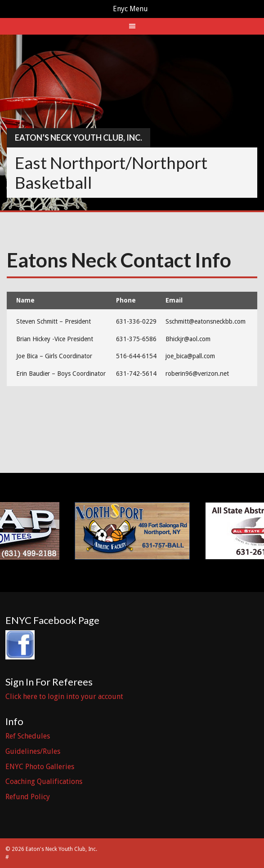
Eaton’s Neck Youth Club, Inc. (78, 138)
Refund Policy (28, 797)
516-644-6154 (136, 356)
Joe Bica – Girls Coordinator (54, 356)
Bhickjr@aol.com (188, 339)
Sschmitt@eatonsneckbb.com (206, 321)
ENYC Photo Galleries (40, 767)
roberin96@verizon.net (197, 374)
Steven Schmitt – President (54, 321)
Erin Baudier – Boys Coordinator (61, 374)
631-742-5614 (136, 374)
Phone (126, 300)
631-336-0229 (136, 321)
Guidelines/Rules (33, 751)
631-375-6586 (136, 339)
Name (25, 300)
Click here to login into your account (64, 697)
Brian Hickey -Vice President (55, 339)
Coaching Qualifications (44, 781)
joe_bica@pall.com (190, 356)
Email (174, 300)
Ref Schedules (28, 736)
